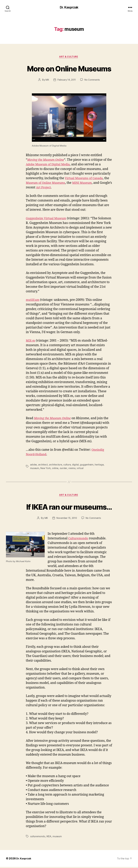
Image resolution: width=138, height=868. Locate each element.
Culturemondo (79, 540)
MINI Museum (86, 184)
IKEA (49, 838)
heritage (100, 465)
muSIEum (33, 301)
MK (47, 80)
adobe (34, 465)
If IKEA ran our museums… (69, 507)
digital (76, 465)
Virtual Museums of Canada (85, 179)
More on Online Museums (69, 69)
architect (43, 465)
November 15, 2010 (67, 519)
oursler (64, 469)
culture (68, 465)
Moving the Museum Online (47, 161)
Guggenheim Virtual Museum (48, 219)
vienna (72, 469)
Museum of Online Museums (47, 184)
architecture (56, 465)
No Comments (93, 80)
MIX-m (31, 341)
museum (35, 469)
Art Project (57, 188)
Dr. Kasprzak (69, 7)
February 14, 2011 (67, 80)
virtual (81, 469)
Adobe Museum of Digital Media (55, 165)
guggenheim (88, 465)
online (56, 469)
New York (46, 469)
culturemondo (38, 838)
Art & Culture (69, 57)
